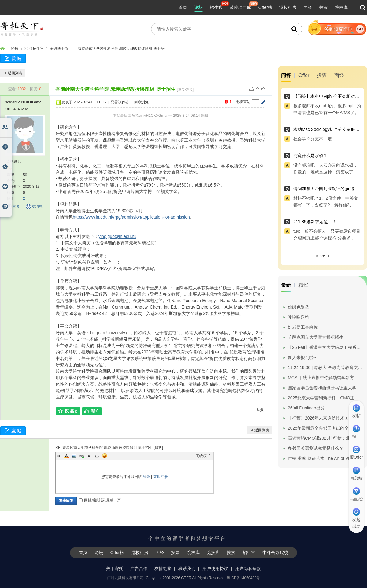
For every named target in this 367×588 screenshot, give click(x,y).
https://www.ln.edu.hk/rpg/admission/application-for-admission (131, 217)
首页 (183, 7)
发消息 (37, 206)
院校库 (341, 7)
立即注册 (161, 477)
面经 (308, 7)
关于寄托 (115, 568)
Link (82, 456)
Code (97, 456)
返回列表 (15, 73)
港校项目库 (240, 7)
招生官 (216, 7)
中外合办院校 (275, 553)
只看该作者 (120, 102)
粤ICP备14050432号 (243, 578)
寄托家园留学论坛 (2, 49)
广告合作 (139, 568)
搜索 (231, 553)
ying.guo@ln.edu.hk (117, 236)
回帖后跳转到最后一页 (100, 500)
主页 (16, 206)
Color (66, 456)
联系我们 (187, 568)
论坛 (198, 7)
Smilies (105, 456)
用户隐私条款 (248, 568)
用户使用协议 (215, 568)
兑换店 (213, 553)
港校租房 (288, 7)
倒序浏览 (141, 102)
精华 (303, 285)
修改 (158, 448)
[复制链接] (185, 90)
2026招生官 (34, 49)
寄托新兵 (14, 161)
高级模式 (203, 456)
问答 (286, 75)
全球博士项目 (61, 49)
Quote (89, 456)
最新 (286, 285)
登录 (146, 477)
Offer (304, 75)
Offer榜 (265, 7)
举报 (260, 410)
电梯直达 (243, 102)
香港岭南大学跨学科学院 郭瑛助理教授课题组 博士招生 (123, 49)
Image (74, 456)
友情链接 (163, 568)
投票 (324, 7)
